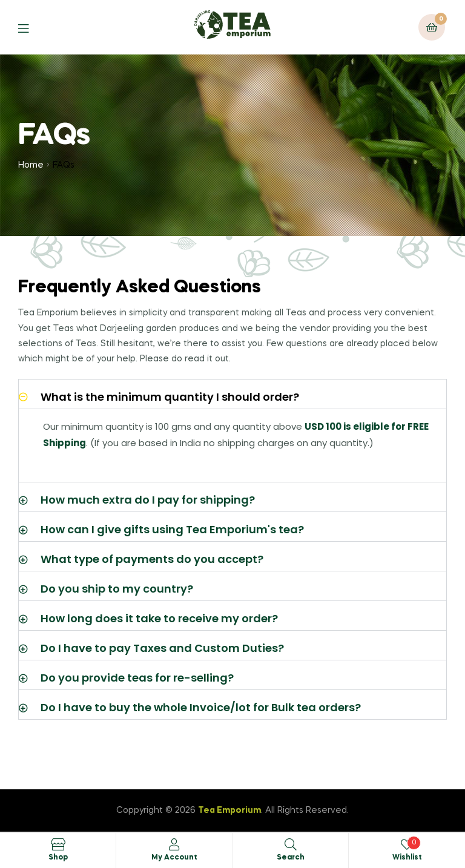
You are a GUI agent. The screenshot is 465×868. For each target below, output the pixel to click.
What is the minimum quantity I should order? (170, 397)
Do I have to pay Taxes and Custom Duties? (162, 648)
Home (31, 165)
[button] (232, 394)
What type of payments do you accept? (152, 559)
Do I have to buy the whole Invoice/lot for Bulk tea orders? (201, 707)
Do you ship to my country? (117, 589)
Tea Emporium (229, 810)
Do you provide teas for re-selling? (137, 678)
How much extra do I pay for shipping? (148, 500)
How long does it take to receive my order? (159, 618)
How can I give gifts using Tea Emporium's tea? (172, 529)
